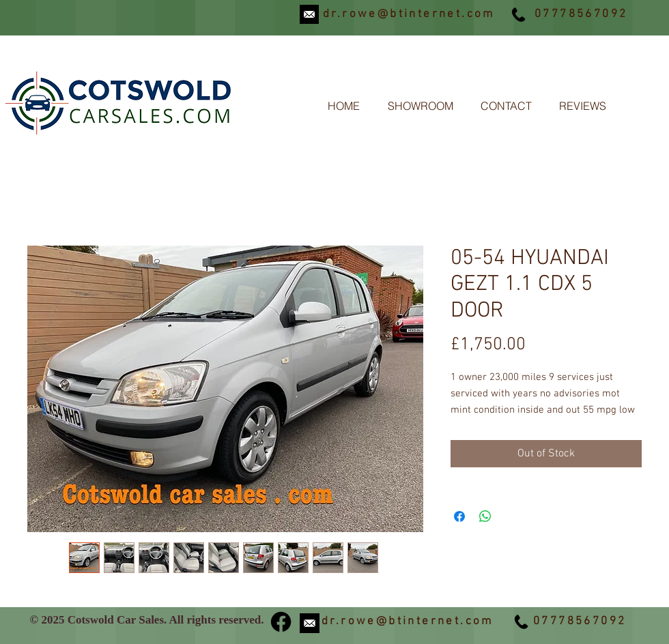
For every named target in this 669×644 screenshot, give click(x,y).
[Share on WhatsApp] (485, 516)
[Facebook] (281, 622)
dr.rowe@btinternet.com (409, 14)
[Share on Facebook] (459, 516)
